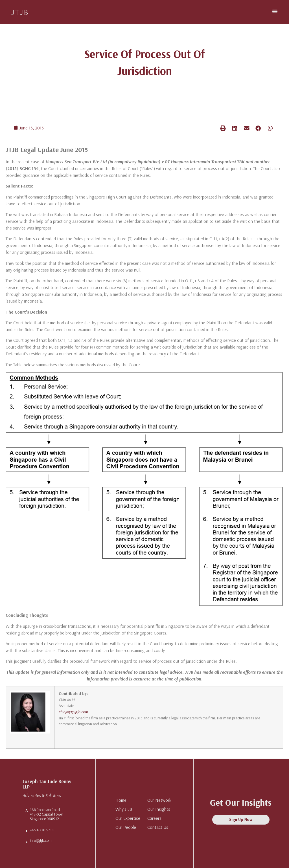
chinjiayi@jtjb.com (73, 712)
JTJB (20, 12)
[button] (275, 11)
